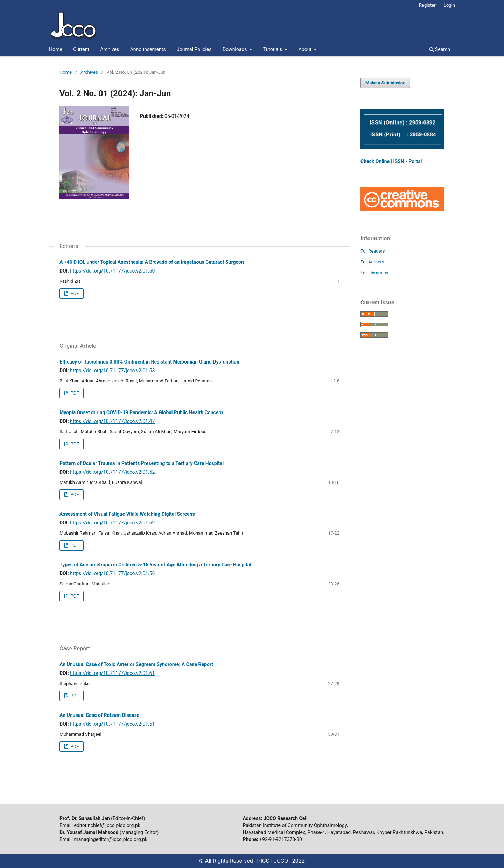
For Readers (373, 251)
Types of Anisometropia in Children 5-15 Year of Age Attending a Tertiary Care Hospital (155, 565)
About (306, 49)
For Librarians (374, 273)
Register (427, 5)
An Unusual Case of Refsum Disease (99, 715)
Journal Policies (194, 49)
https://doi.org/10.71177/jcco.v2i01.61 (112, 673)
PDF (74, 293)
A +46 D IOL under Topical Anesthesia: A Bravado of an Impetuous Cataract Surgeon (152, 262)
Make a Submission (385, 83)
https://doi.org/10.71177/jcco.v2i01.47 (112, 421)
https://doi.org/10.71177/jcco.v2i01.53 (112, 371)
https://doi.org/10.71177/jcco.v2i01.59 (112, 523)
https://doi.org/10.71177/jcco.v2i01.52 (112, 472)
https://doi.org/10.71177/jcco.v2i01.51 (112, 724)
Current (81, 49)
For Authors (372, 262)
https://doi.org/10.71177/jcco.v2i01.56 (112, 573)
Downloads (235, 49)
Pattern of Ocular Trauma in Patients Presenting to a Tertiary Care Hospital (142, 463)
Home (56, 49)
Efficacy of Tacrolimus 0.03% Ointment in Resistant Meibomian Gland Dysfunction (149, 362)
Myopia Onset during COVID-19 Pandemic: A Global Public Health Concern (141, 412)
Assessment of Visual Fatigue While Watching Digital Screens (127, 514)
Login (449, 5)
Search (440, 49)
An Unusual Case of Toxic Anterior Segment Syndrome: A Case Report (136, 664)
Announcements (148, 49)
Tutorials (273, 49)
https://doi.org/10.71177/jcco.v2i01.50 (112, 271)
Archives (110, 49)
